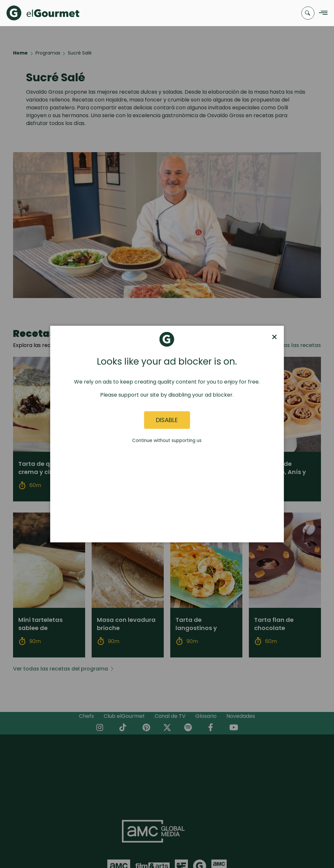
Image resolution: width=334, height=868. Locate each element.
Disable (167, 420)
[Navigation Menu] (321, 13)
